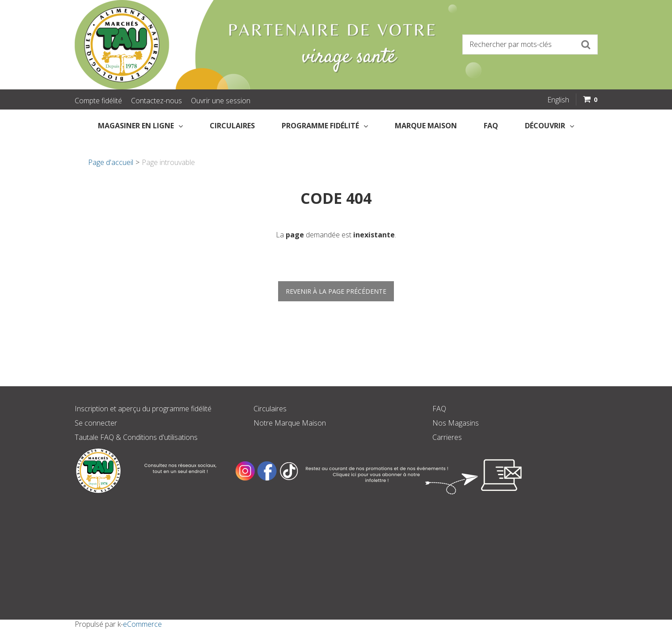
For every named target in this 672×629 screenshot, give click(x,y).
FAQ (491, 126)
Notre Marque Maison (290, 423)
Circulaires (232, 126)
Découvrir (549, 126)
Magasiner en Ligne (140, 126)
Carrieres (447, 437)
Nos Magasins (456, 423)
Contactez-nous (156, 101)
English (558, 100)
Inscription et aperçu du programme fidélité (143, 409)
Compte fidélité (98, 101)
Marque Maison (426, 126)
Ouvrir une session (221, 101)
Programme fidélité (325, 126)
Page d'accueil (111, 162)
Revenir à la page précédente (336, 291)
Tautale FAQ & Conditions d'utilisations (136, 437)
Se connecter (96, 423)
